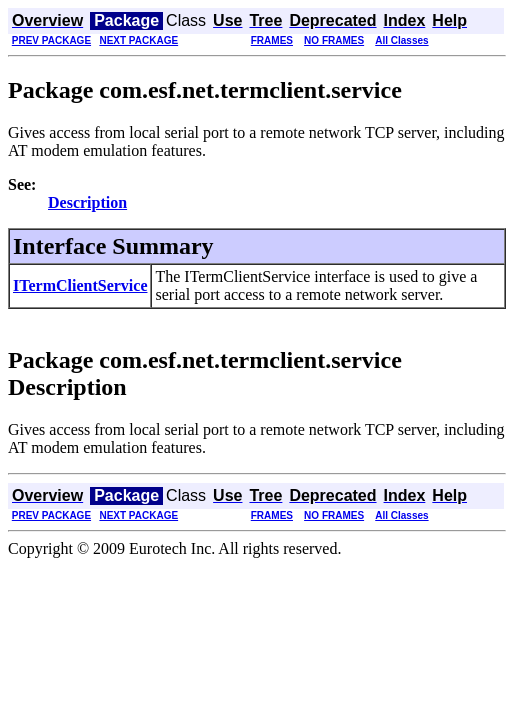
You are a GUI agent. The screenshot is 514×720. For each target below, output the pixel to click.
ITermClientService (80, 285)
